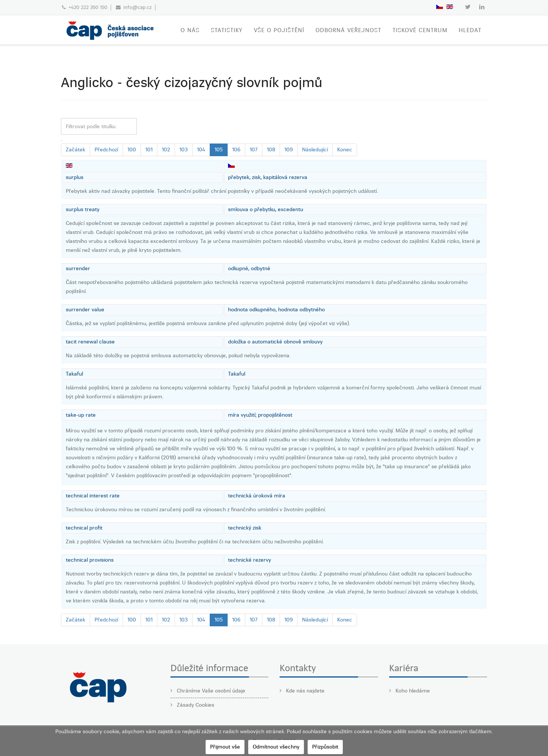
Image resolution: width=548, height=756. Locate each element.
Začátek (76, 150)
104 (201, 150)
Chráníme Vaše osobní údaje (210, 691)
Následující (315, 150)
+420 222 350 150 (88, 7)
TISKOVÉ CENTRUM (420, 30)
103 (184, 150)
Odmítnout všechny (276, 747)
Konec (345, 150)
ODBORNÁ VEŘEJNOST (348, 30)
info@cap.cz (138, 7)
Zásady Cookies (195, 705)
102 (166, 150)
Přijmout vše (225, 747)
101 (149, 150)
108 (271, 150)
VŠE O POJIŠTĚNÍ (279, 30)
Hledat (470, 30)
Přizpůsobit (325, 747)
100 (132, 150)
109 (289, 150)
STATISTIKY (227, 30)
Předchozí (106, 150)
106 (236, 150)
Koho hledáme (412, 691)
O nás (190, 30)
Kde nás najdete (304, 691)
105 (219, 150)
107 (254, 150)
